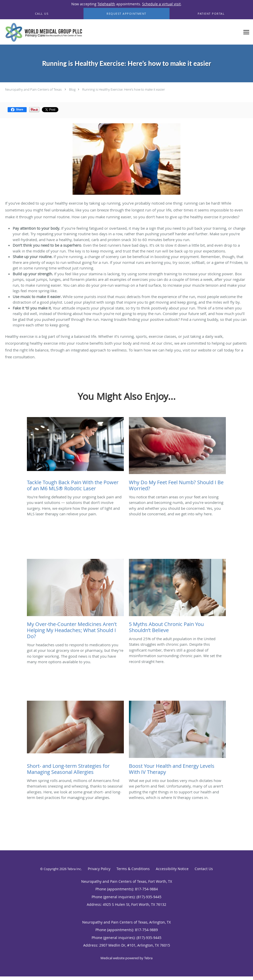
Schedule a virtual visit (161, 4)
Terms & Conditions (133, 869)
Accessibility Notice (172, 869)
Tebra (148, 958)
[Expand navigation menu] (246, 32)
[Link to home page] (43, 32)
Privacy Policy (99, 869)
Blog (72, 89)
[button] (126, 14)
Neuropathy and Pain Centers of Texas (33, 89)
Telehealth (106, 4)
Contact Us (204, 869)
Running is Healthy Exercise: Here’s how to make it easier (124, 89)
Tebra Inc (74, 869)
